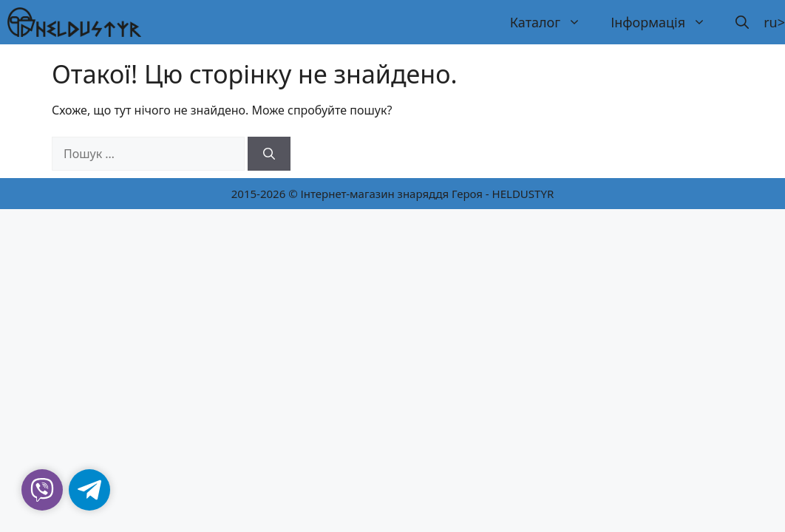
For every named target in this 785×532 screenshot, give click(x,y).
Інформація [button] (666, 22)
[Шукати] (269, 154)
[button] (742, 22)
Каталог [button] (553, 22)
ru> (774, 22)
